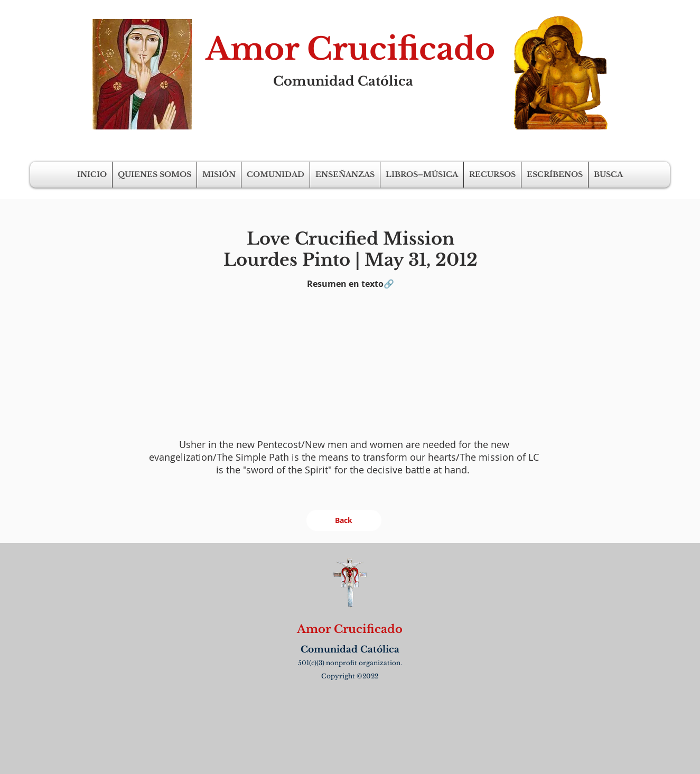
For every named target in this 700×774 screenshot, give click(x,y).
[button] (155, 175)
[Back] (344, 520)
